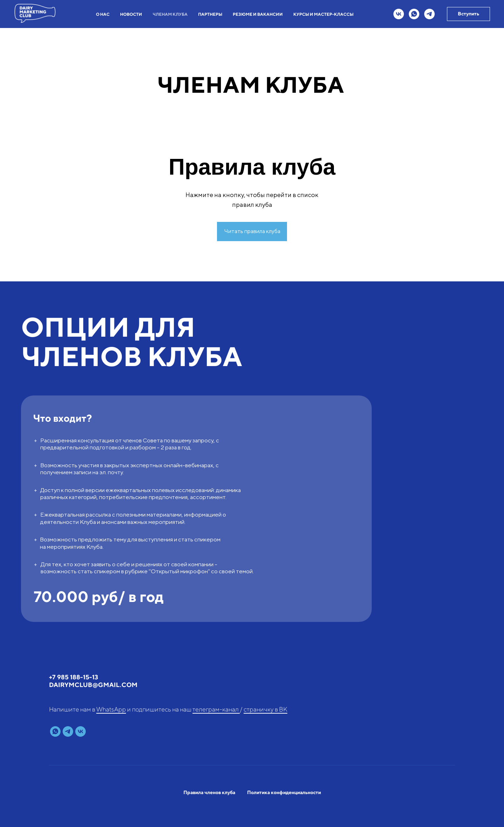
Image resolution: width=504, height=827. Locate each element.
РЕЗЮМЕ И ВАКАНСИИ (258, 14)
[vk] (399, 14)
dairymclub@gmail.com (93, 685)
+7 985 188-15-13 (73, 677)
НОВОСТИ (131, 14)
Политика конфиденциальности (284, 792)
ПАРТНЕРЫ (210, 14)
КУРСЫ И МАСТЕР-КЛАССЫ (323, 14)
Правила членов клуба (209, 792)
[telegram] (429, 14)
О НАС (103, 14)
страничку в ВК (265, 709)
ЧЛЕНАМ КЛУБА (170, 14)
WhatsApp (111, 709)
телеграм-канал (216, 709)
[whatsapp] (414, 14)
